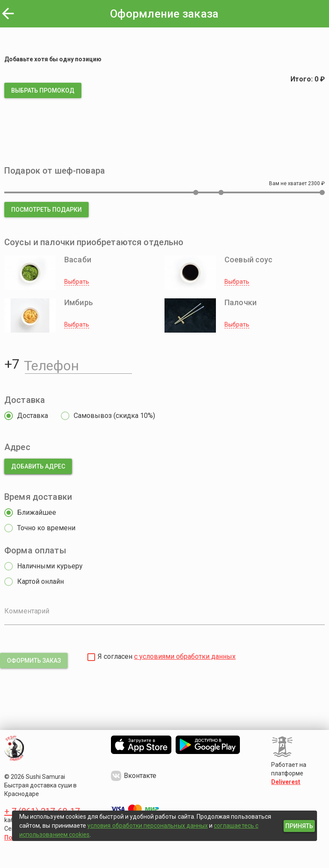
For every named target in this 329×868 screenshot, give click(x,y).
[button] (43, 90)
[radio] (24, 416)
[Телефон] (78, 364)
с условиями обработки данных (185, 656)
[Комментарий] (164, 617)
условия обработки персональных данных (148, 826)
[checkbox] (91, 657)
